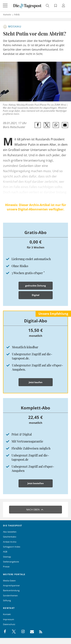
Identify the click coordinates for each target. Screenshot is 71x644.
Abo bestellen (10, 532)
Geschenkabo (10, 537)
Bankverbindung (11, 590)
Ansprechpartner (11, 585)
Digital (36, 295)
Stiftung (7, 600)
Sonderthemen (10, 595)
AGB (5, 552)
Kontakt (7, 614)
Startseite (7, 15)
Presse (6, 567)
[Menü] (6, 6)
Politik (17, 15)
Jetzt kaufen (36, 382)
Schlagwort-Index (12, 547)
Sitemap (7, 557)
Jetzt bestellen (36, 483)
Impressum (9, 619)
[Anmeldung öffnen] (64, 6)
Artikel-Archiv (10, 542)
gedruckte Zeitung (35, 286)
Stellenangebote (11, 562)
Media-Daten (9, 581)
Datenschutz (9, 624)
